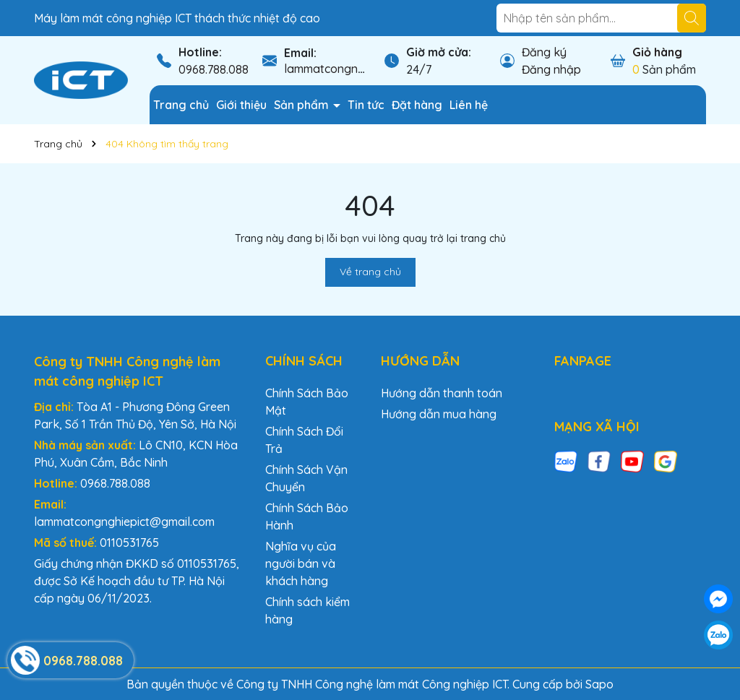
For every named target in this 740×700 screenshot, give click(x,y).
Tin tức (366, 105)
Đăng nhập (551, 69)
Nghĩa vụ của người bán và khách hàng (301, 563)
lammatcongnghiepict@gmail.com (124, 522)
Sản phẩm (303, 105)
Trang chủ (181, 105)
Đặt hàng (417, 105)
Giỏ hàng (657, 52)
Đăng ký (544, 52)
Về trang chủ (370, 272)
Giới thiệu (241, 105)
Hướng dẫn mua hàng (439, 414)
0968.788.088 (214, 69)
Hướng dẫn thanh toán (442, 393)
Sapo (599, 684)
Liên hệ (469, 105)
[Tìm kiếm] (692, 18)
